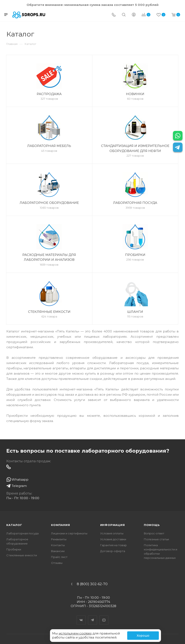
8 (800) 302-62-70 (92, 584)
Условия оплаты (112, 533)
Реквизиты (59, 539)
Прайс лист (59, 557)
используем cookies (75, 633)
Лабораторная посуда (22, 533)
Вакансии (58, 551)
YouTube (104, 616)
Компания (60, 525)
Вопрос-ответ (154, 533)
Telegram (93, 616)
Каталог (14, 525)
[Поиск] (124, 15)
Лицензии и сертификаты (69, 533)
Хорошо (143, 636)
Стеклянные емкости (22, 555)
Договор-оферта (113, 551)
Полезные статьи (156, 539)
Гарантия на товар (113, 545)
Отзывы (57, 563)
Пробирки (14, 549)
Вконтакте (81, 616)
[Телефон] (114, 15)
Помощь (152, 525)
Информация (113, 525)
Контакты (58, 545)
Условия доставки (113, 539)
